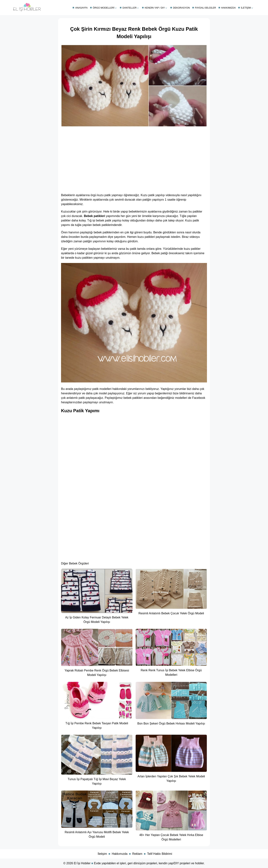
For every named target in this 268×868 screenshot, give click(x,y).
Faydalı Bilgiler (206, 8)
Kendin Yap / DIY (155, 8)
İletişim (246, 8)
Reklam (137, 854)
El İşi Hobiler (82, 863)
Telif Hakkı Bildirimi (159, 854)
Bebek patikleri (95, 216)
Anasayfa (81, 8)
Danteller (129, 8)
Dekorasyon (181, 8)
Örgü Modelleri (104, 8)
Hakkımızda (228, 8)
